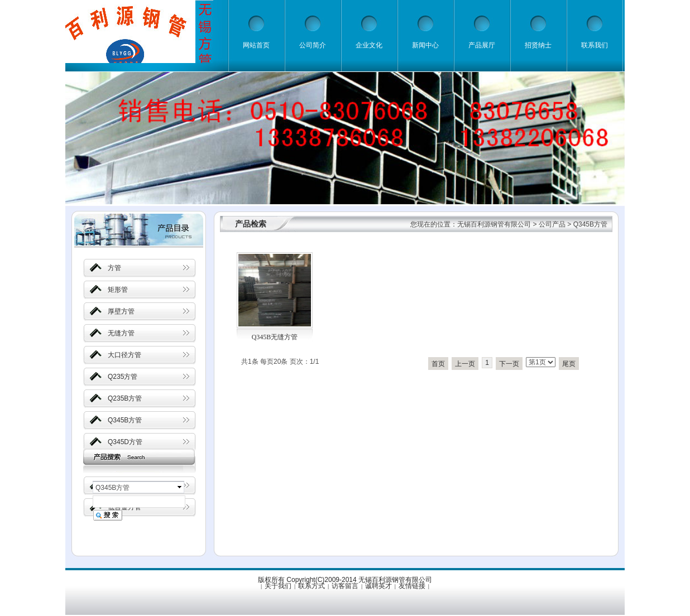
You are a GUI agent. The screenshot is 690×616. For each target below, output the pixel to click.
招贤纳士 (538, 45)
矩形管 (118, 290)
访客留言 (345, 586)
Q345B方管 (125, 420)
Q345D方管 (125, 442)
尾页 (569, 364)
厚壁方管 (121, 311)
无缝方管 (121, 333)
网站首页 (256, 45)
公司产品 (552, 224)
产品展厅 (482, 45)
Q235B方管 (125, 398)
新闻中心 (425, 45)
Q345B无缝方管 (275, 337)
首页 (438, 364)
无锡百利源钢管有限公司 (494, 224)
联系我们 (595, 45)
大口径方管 (124, 355)
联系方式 (312, 586)
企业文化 (369, 45)
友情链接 (412, 586)
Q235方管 (123, 377)
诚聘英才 (378, 586)
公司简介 (313, 45)
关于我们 (278, 586)
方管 (114, 268)
